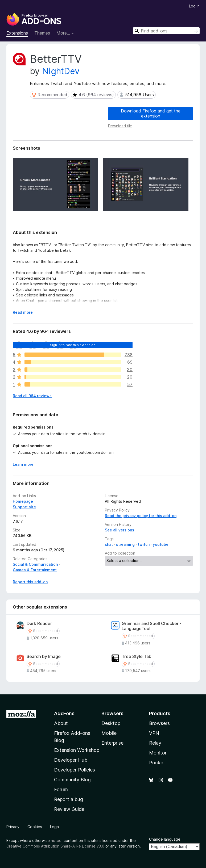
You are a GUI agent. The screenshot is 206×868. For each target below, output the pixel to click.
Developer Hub (71, 760)
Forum (61, 789)
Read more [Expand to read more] (23, 312)
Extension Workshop (77, 750)
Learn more (23, 464)
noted (56, 840)
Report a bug (69, 799)
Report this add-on (30, 582)
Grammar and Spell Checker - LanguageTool (152, 626)
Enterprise (112, 743)
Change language (165, 839)
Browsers (159, 723)
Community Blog (72, 780)
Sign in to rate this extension (73, 345)
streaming (125, 544)
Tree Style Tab (137, 657)
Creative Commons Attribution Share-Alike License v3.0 (55, 846)
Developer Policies (75, 770)
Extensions (17, 33)
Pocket (157, 763)
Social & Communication (35, 564)
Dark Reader (39, 624)
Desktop (111, 723)
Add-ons (64, 713)
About (61, 723)
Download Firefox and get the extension (151, 113)
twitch (144, 544)
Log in (194, 6)
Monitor (158, 753)
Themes (42, 33)
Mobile (109, 733)
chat (109, 544)
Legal (55, 827)
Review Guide (69, 809)
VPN (154, 733)
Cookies (35, 827)
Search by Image (44, 657)
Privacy (13, 827)
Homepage (23, 501)
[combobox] (166, 31)
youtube (161, 544)
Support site (24, 507)
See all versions (120, 530)
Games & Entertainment (35, 570)
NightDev (61, 71)
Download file (120, 126)
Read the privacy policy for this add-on (141, 516)
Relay (155, 743)
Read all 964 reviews (32, 396)
